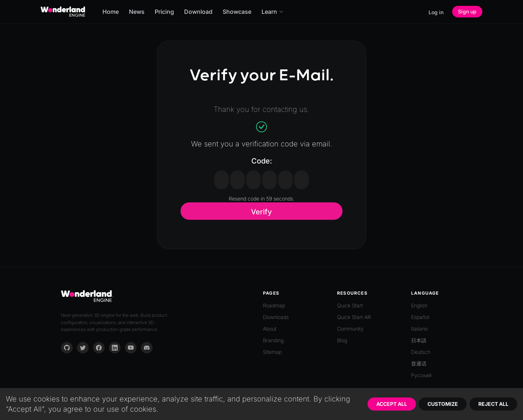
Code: (262, 161)
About (270, 329)
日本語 (419, 340)
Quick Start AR (354, 317)
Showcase (237, 12)
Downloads (276, 317)
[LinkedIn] (115, 348)
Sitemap (272, 352)
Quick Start (350, 305)
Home (111, 12)
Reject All (493, 404)
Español (420, 317)
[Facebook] (99, 348)
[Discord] (147, 348)
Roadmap (274, 305)
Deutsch (421, 352)
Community (350, 329)
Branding (273, 340)
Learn (273, 12)
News (137, 12)
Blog (342, 340)
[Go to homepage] (64, 12)
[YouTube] (131, 348)
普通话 (419, 364)
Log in (436, 12)
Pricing (164, 12)
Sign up (467, 11)
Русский (421, 375)
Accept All (392, 404)
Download (198, 12)
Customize (443, 404)
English (419, 305)
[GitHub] (67, 348)
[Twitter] (83, 348)
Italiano (419, 329)
